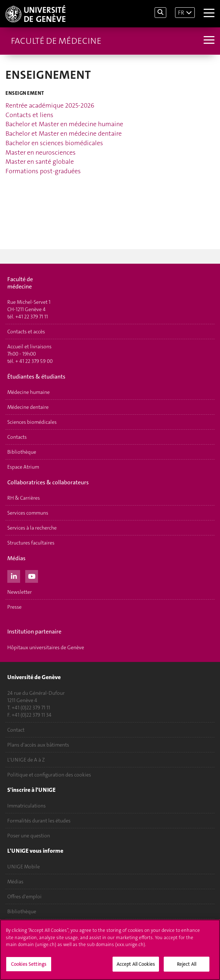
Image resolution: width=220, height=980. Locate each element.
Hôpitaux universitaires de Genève (46, 647)
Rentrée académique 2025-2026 (50, 105)
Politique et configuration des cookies (49, 775)
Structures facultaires (31, 543)
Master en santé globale (40, 162)
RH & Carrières (24, 498)
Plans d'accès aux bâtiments (38, 745)
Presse (14, 607)
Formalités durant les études (39, 821)
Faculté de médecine (56, 41)
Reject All (187, 965)
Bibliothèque (22, 452)
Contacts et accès (26, 332)
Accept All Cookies (136, 965)
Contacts (17, 437)
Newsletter (20, 592)
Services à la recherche (32, 528)
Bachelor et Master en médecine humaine (64, 124)
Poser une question (29, 836)
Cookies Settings (29, 965)
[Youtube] (32, 576)
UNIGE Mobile (24, 867)
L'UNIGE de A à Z (26, 760)
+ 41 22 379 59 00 (34, 361)
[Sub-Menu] (208, 41)
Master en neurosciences (41, 152)
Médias (15, 882)
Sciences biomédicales (32, 422)
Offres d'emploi (24, 896)
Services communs (28, 513)
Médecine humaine (29, 392)
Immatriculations (26, 806)
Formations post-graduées (43, 171)
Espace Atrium (23, 467)
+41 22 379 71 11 (32, 317)
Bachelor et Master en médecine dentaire (64, 133)
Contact (16, 730)
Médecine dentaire (28, 407)
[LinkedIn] (14, 576)
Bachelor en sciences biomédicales (54, 143)
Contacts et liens (29, 115)
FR (181, 13)
